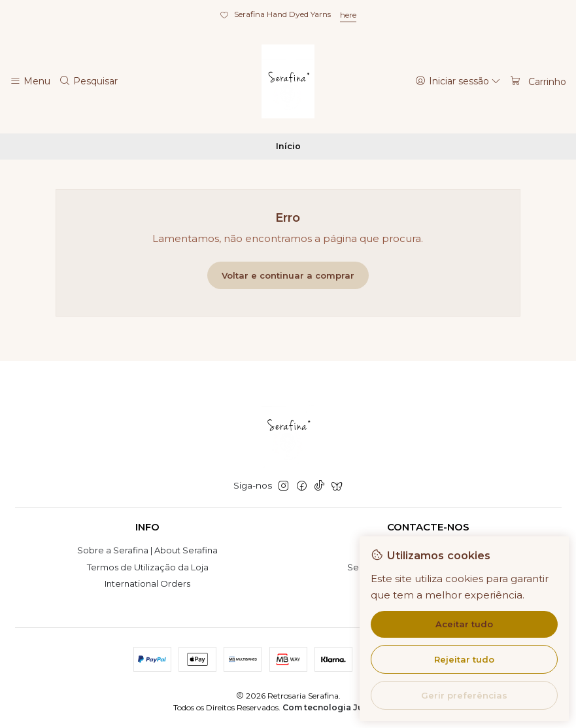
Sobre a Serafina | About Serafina (147, 550)
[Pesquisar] (89, 81)
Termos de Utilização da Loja (148, 567)
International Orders (147, 583)
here (348, 15)
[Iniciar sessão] (458, 81)
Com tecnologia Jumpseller (342, 707)
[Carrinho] (538, 81)
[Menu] (30, 81)
